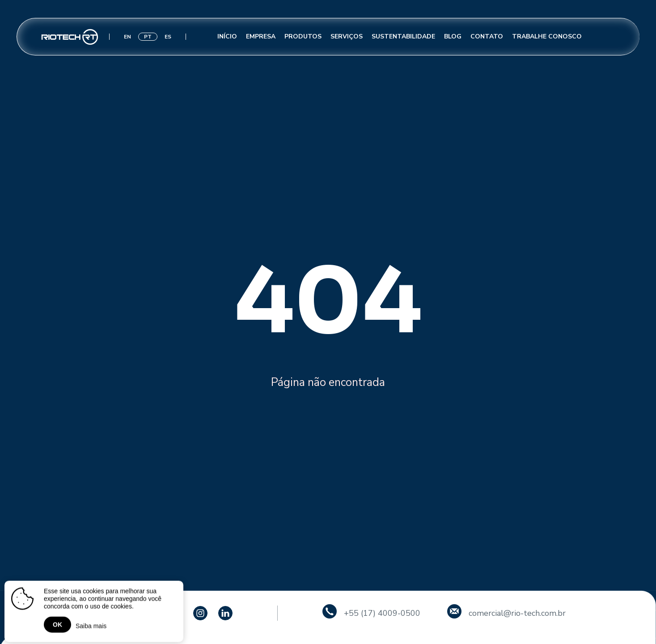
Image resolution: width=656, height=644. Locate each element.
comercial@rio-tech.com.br (517, 613)
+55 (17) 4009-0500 (382, 613)
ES (168, 37)
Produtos (303, 36)
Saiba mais (91, 627)
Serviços (347, 36)
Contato (487, 36)
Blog (453, 36)
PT (148, 37)
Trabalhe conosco (547, 36)
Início (227, 36)
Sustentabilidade (403, 36)
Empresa (261, 36)
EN (127, 37)
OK (57, 626)
